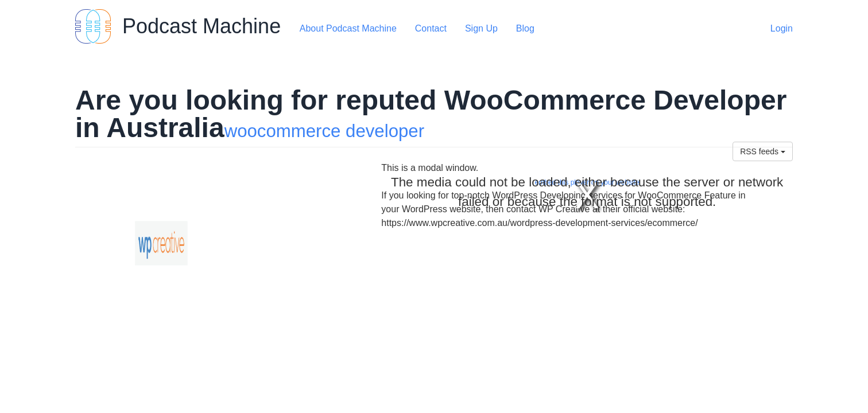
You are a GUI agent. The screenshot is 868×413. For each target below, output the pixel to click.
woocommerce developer (324, 131)
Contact (431, 28)
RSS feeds (763, 151)
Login (782, 28)
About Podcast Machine (348, 28)
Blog (525, 28)
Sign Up (481, 28)
